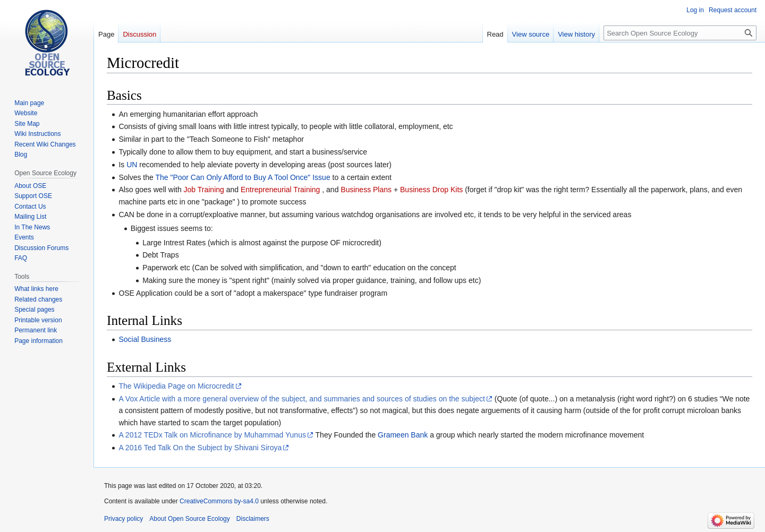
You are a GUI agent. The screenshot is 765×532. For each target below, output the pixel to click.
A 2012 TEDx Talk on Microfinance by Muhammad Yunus (212, 435)
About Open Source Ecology (189, 519)
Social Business (145, 339)
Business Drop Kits (431, 190)
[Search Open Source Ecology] (680, 33)
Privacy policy (124, 519)
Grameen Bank (403, 435)
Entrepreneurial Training (280, 190)
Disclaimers (253, 519)
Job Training (204, 190)
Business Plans (366, 190)
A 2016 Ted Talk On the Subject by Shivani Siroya (200, 448)
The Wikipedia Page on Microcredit (176, 386)
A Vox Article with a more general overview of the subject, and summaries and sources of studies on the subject (301, 399)
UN (132, 165)
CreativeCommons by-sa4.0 (219, 501)
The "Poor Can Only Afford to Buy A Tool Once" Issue (243, 177)
